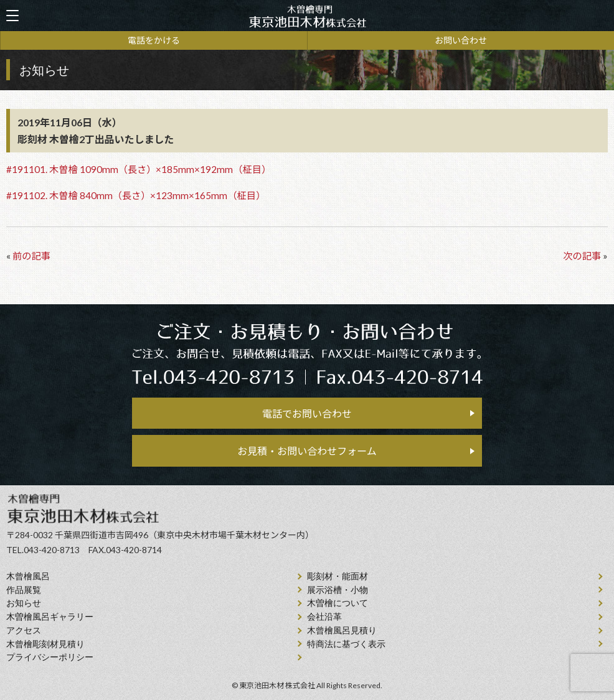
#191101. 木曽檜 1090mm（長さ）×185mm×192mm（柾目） (139, 169)
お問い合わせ (461, 40)
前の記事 (31, 256)
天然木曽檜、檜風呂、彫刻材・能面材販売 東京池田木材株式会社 (307, 16)
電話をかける (154, 40)
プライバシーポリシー (50, 657)
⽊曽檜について (338, 603)
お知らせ (24, 603)
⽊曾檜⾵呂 (28, 576)
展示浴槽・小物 (338, 590)
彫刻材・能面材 (338, 576)
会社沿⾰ (324, 617)
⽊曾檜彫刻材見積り (45, 644)
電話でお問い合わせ (307, 413)
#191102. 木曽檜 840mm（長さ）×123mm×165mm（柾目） (136, 195)
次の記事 (582, 256)
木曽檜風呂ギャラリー (50, 617)
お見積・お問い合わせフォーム (307, 451)
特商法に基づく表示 (346, 644)
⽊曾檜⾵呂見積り (342, 631)
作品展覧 (24, 590)
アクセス (24, 631)
